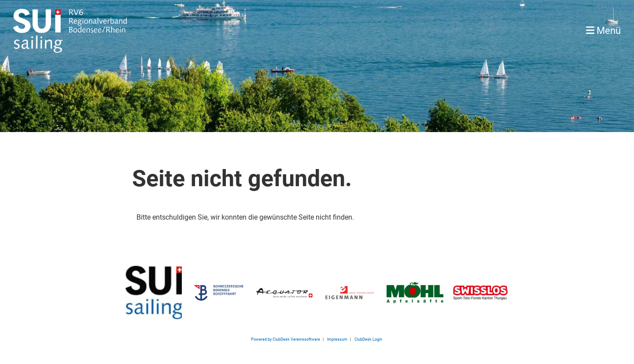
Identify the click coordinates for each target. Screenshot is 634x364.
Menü (603, 31)
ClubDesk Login (369, 339)
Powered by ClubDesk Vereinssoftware (286, 339)
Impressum (337, 339)
